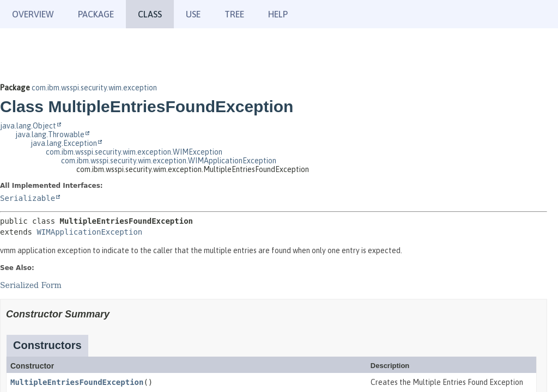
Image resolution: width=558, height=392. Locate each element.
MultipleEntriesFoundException (77, 382)
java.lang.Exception (64, 143)
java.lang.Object (28, 126)
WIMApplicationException (89, 232)
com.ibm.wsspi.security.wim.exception (94, 88)
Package (96, 14)
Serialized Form (31, 285)
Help (278, 14)
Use (193, 14)
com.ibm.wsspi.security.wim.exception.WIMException (134, 152)
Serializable (28, 198)
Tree (234, 14)
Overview (33, 14)
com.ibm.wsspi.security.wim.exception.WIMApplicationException (169, 161)
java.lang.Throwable (50, 134)
